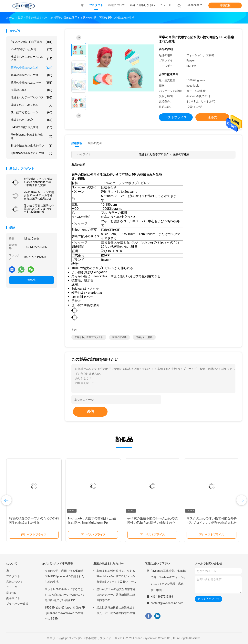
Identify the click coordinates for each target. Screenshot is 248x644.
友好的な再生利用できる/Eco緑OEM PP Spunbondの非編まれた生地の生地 (65, 576)
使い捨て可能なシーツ (31, 112)
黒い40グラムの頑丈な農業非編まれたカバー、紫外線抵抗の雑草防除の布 (116, 595)
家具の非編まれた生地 (31, 75)
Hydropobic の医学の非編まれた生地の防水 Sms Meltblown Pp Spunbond (92, 523)
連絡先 (32, 280)
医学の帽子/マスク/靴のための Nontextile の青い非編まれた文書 (39, 182)
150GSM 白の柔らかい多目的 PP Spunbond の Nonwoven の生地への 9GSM (65, 613)
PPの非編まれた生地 (31, 49)
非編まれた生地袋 (31, 120)
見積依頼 (225, 5)
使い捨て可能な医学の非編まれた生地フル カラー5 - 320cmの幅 (39, 209)
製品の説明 (95, 143)
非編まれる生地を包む (31, 105)
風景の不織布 (31, 90)
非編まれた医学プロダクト (89, 337)
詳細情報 (77, 143)
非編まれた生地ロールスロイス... (31, 58)
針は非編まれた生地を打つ (31, 146)
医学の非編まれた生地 (31, 68)
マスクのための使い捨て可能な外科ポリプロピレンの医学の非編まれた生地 (212, 523)
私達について (15, 582)
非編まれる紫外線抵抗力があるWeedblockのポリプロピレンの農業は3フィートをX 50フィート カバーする (117, 577)
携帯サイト (13, 598)
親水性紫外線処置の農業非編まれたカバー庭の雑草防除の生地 (116, 610)
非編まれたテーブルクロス (31, 98)
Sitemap (11, 593)
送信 (90, 412)
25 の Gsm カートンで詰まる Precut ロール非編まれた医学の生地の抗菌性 (39, 195)
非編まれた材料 (144, 337)
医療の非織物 (119, 337)
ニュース (12, 587)
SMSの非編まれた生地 (31, 127)
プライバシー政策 (17, 604)
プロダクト (13, 576)
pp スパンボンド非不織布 (31, 42)
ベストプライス (176, 117)
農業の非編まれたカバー (31, 83)
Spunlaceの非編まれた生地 (31, 153)
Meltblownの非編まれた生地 (31, 136)
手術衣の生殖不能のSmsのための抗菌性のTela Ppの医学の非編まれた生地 (152, 523)
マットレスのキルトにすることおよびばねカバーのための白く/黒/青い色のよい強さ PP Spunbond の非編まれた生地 (64, 595)
